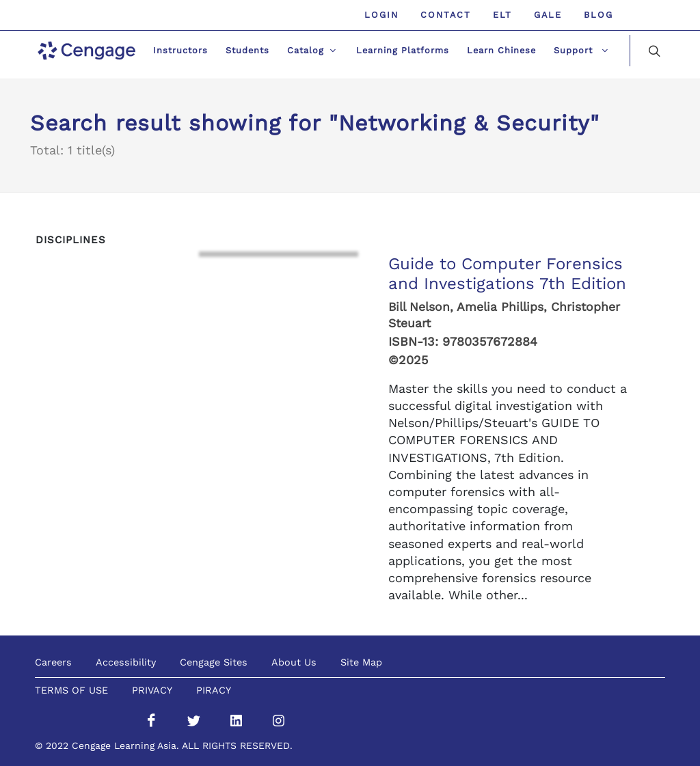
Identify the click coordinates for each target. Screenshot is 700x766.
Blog (598, 15)
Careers (53, 662)
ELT (502, 15)
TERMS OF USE (71, 690)
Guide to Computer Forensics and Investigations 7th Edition (507, 274)
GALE (548, 15)
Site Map (361, 662)
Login (381, 15)
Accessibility (126, 662)
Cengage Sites (214, 662)
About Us (294, 662)
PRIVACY (152, 690)
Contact (446, 15)
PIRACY (214, 690)
